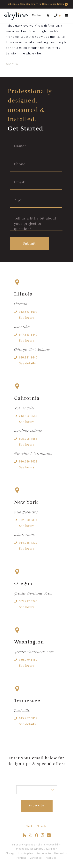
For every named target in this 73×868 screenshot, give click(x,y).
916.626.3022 (28, 462)
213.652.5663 (28, 416)
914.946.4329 (28, 543)
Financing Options (23, 845)
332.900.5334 (28, 520)
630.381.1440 (28, 358)
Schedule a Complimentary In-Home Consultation (38, 4)
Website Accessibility (48, 845)
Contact (37, 15)
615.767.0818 (28, 718)
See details (27, 363)
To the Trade (36, 826)
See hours (27, 318)
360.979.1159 (28, 660)
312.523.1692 (28, 312)
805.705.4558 (28, 439)
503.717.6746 (28, 601)
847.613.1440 (28, 335)
